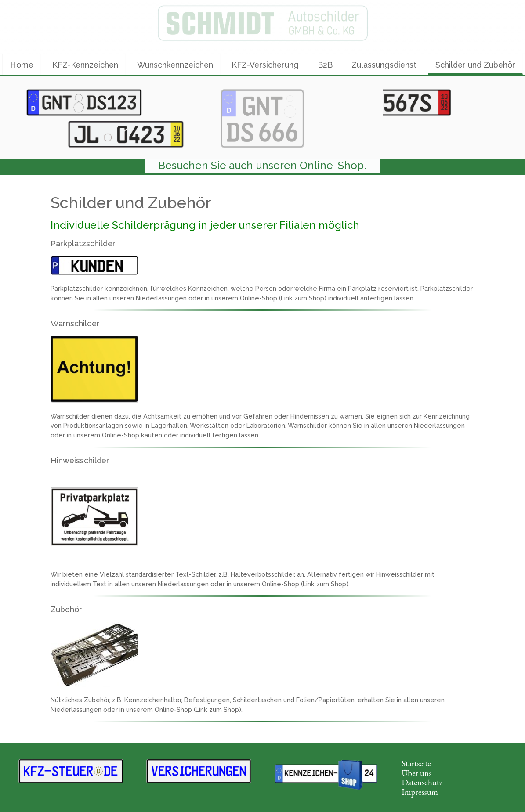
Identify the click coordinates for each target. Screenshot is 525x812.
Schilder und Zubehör (475, 65)
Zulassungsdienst (384, 65)
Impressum (420, 792)
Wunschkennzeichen (175, 65)
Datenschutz (422, 782)
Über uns (416, 773)
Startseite (416, 763)
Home (22, 65)
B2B (325, 65)
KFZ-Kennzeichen (85, 65)
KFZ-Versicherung (265, 65)
